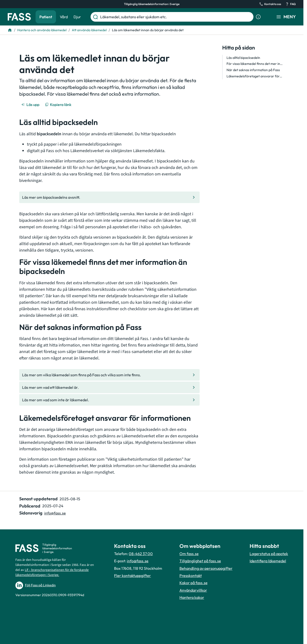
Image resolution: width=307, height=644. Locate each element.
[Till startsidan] (10, 30)
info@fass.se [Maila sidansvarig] (55, 513)
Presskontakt (191, 576)
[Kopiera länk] (58, 105)
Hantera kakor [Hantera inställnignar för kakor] (192, 597)
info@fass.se (138, 561)
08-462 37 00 (141, 554)
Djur (77, 17)
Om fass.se (189, 554)
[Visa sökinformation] (258, 17)
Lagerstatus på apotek (269, 554)
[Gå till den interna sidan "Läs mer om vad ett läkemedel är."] (109, 387)
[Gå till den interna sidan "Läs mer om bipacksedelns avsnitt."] (109, 197)
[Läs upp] (31, 105)
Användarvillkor (193, 590)
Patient (46, 17)
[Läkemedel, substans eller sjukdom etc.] (176, 17)
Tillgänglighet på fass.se (200, 561)
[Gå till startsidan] (19, 17)
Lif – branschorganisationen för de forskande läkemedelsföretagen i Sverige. (52, 573)
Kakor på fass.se (193, 583)
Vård (64, 17)
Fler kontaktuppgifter (132, 576)
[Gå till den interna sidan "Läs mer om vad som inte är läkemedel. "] (109, 400)
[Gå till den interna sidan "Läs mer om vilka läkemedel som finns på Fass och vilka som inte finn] (109, 375)
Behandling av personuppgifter (206, 568)
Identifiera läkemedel (268, 561)
